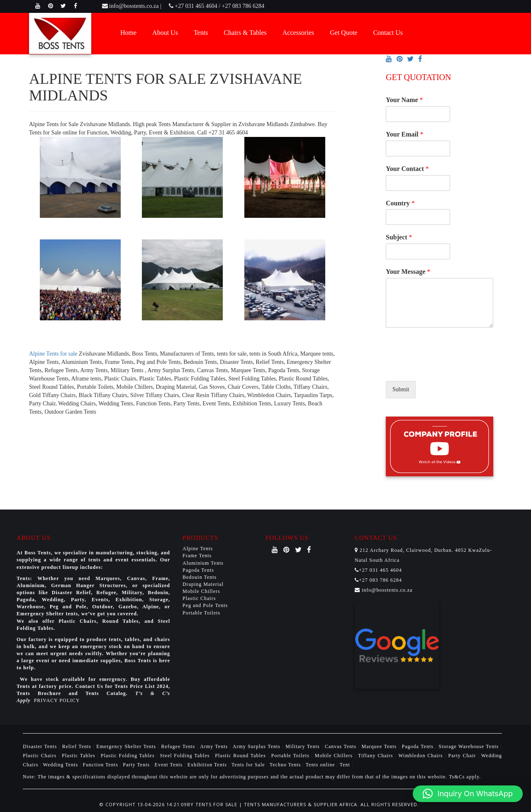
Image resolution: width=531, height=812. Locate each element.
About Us (165, 33)
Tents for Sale (248, 765)
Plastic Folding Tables (129, 756)
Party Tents (137, 765)
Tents (201, 33)
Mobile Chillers (201, 591)
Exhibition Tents (208, 765)
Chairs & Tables (245, 33)
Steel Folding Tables (186, 756)
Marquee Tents (380, 746)
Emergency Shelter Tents (127, 746)
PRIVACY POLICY (57, 700)
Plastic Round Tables (241, 756)
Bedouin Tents (200, 577)
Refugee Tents (179, 746)
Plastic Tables (80, 756)
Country (400, 203)
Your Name (404, 100)
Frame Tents (197, 556)
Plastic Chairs (199, 598)
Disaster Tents (41, 746)
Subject (399, 237)
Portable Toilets (201, 613)
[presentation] (449, 367)
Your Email (404, 134)
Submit (401, 389)
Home (128, 33)
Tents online (320, 765)
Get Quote (343, 33)
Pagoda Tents (198, 570)
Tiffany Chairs (376, 756)
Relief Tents (78, 746)
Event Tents (170, 765)
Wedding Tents (62, 765)
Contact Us (388, 33)
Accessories (298, 33)
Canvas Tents (342, 746)
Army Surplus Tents (258, 746)
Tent (345, 765)
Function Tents (101, 765)
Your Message (408, 272)
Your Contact (407, 169)
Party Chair (463, 756)
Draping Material (203, 584)
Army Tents (215, 746)
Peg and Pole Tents (205, 605)
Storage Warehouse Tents (469, 746)
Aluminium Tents (203, 563)
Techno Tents (285, 765)
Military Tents (303, 746)
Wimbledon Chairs (421, 756)
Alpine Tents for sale (53, 354)
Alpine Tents (198, 549)
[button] (468, 794)
